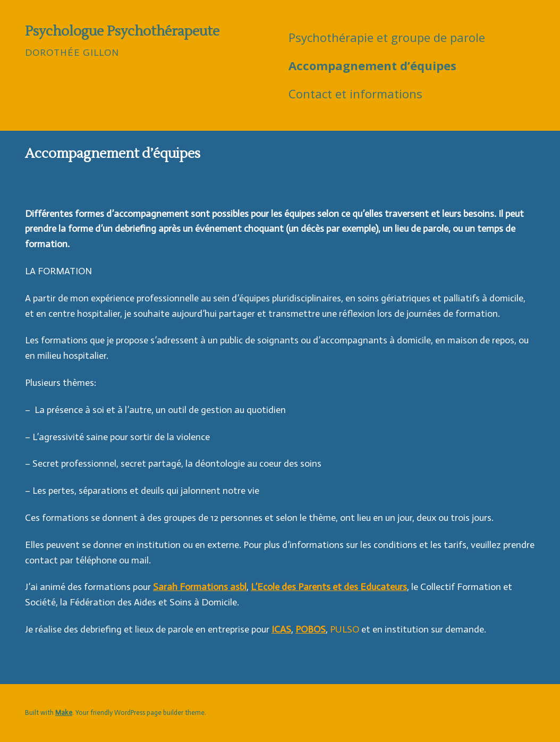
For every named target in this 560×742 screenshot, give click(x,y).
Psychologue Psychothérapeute (122, 31)
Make (64, 713)
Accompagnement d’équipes (372, 65)
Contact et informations (355, 94)
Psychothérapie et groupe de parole (387, 37)
